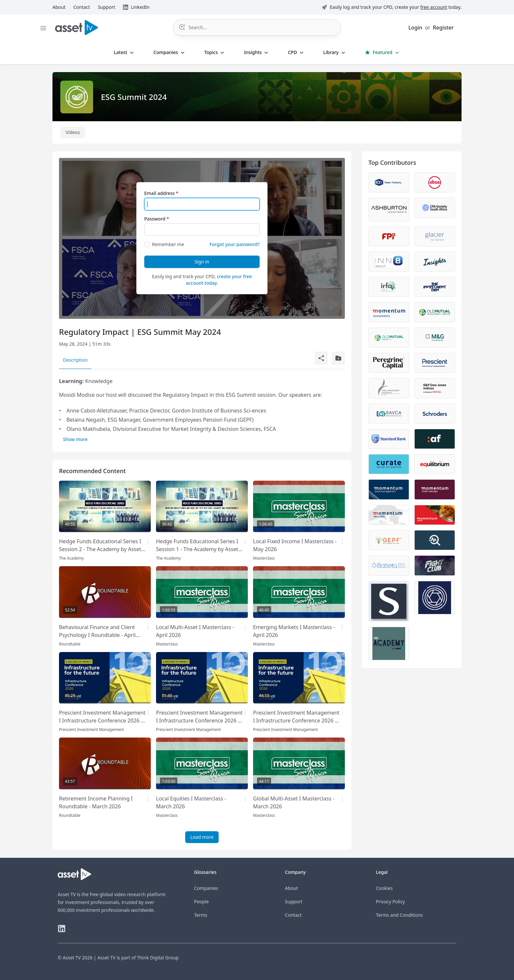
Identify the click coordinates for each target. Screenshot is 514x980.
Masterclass (264, 558)
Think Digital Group (158, 958)
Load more (202, 837)
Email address (159, 193)
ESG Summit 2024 (134, 97)
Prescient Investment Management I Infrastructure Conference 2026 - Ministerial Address (296, 721)
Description (75, 360)
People (201, 902)
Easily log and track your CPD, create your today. (396, 7)
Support (294, 902)
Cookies (384, 888)
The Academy (71, 558)
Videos (73, 132)
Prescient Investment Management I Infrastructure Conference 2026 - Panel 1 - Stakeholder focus (102, 721)
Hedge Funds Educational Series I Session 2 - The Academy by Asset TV (100, 549)
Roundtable (70, 644)
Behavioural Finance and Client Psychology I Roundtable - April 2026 (97, 635)
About (291, 888)
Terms (201, 915)
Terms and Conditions (399, 915)
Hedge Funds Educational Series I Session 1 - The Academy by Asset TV (197, 549)
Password (155, 219)
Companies (206, 888)
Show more (75, 439)
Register (443, 28)
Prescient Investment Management (91, 730)
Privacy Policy (390, 902)
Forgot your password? (235, 244)
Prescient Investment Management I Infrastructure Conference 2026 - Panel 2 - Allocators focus (199, 721)
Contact (293, 915)
